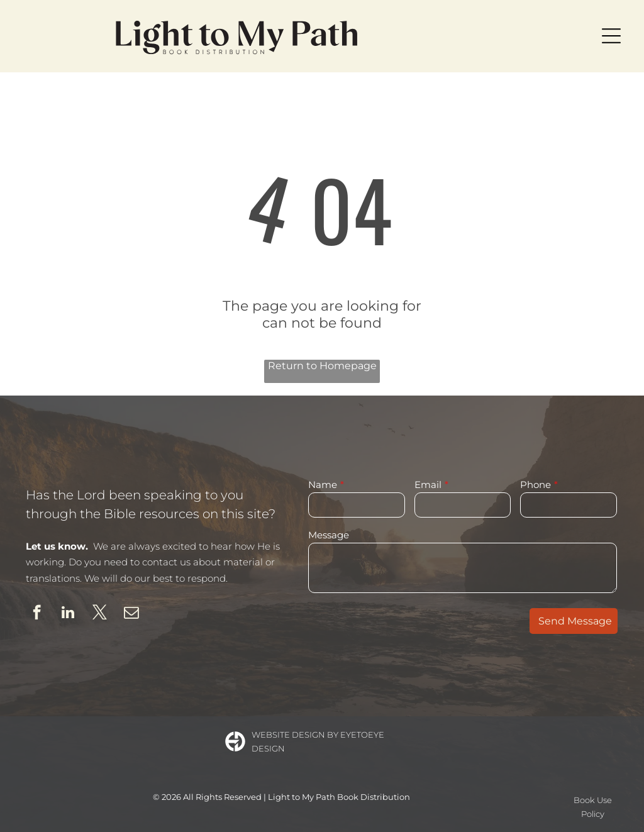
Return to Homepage (322, 366)
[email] (131, 614)
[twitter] (100, 614)
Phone (536, 485)
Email (428, 485)
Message (329, 535)
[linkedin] (68, 614)
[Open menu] (611, 36)
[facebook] (37, 614)
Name (323, 485)
